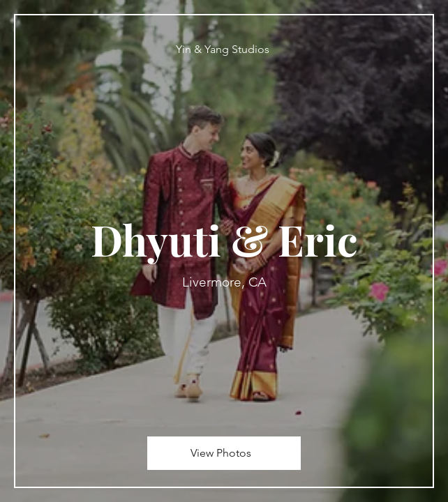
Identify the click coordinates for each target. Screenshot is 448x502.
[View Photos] (224, 453)
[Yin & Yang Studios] (224, 49)
